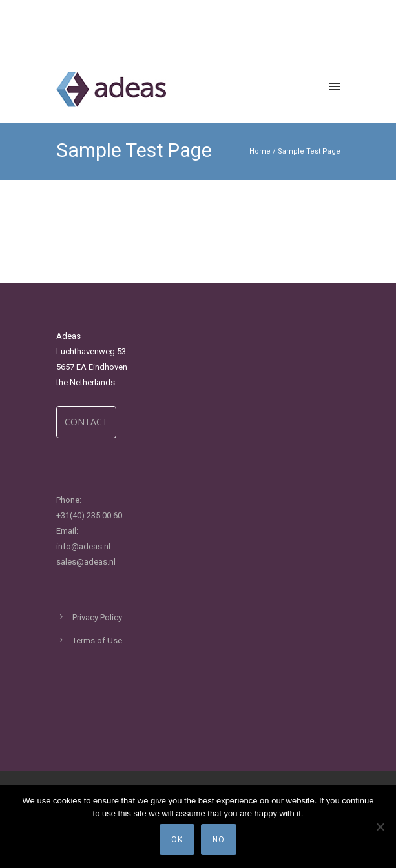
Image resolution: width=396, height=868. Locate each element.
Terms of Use (97, 641)
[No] (380, 827)
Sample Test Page (309, 151)
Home (260, 151)
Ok (177, 840)
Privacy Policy (97, 617)
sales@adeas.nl (86, 562)
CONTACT (86, 422)
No (219, 840)
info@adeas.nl (83, 546)
